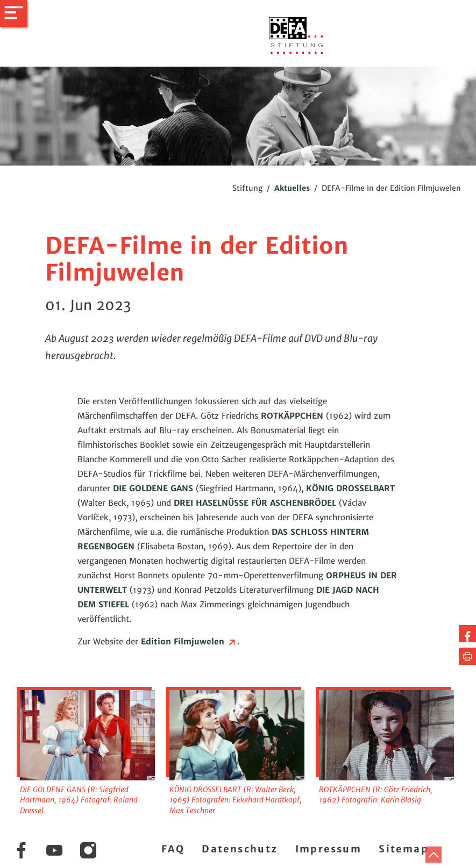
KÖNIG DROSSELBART (350, 488)
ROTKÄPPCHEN (292, 416)
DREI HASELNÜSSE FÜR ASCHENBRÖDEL (255, 503)
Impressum (329, 849)
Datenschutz (240, 849)
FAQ (173, 849)
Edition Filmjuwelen (189, 641)
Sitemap (404, 849)
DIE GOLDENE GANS (153, 488)
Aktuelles (292, 188)
